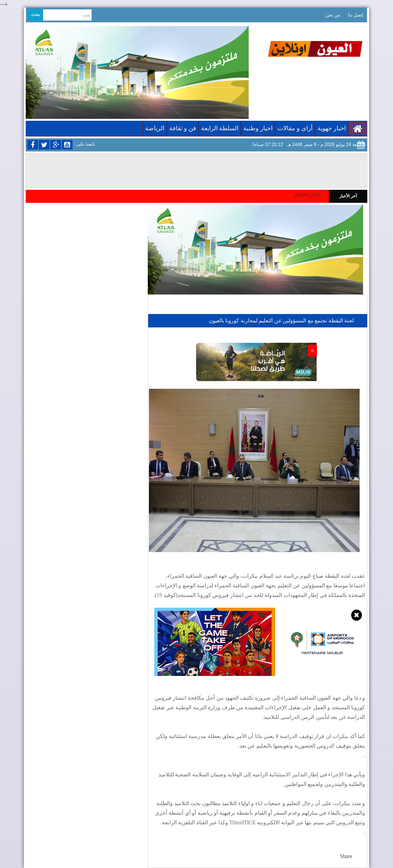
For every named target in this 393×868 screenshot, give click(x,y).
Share (346, 856)
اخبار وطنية (258, 128)
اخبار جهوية (332, 128)
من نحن (333, 15)
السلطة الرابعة (220, 128)
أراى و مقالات (295, 128)
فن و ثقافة (183, 128)
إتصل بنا (356, 15)
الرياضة (155, 128)
